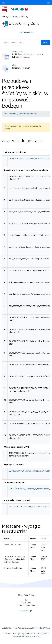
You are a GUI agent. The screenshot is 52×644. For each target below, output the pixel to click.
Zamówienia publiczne (28, 114)
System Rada (18, 51)
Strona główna (10, 114)
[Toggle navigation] (48, 3)
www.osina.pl (26, 610)
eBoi (14, 65)
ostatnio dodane (27, 32)
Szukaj (45, 43)
